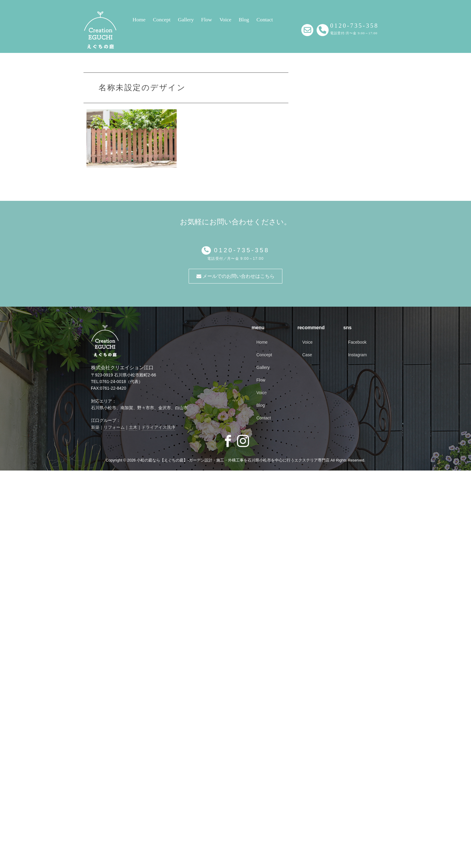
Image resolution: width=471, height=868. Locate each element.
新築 (95, 427)
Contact (265, 20)
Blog (244, 20)
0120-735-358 (240, 250)
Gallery (186, 20)
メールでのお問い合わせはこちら (235, 276)
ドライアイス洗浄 (158, 427)
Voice (225, 20)
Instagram (357, 355)
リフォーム (114, 427)
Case (307, 355)
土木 (133, 427)
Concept (162, 20)
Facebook (357, 342)
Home (139, 20)
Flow (207, 20)
